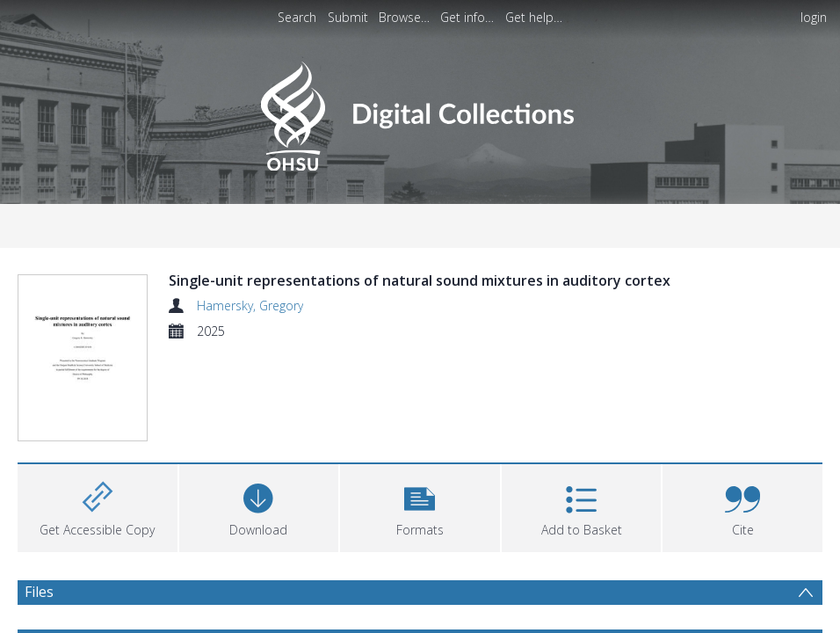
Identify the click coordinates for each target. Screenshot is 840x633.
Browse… (404, 17)
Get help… (534, 17)
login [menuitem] (814, 17)
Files (39, 602)
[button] (420, 517)
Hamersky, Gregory (250, 306)
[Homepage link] (420, 111)
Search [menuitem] (297, 17)
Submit (348, 17)
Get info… (467, 17)
